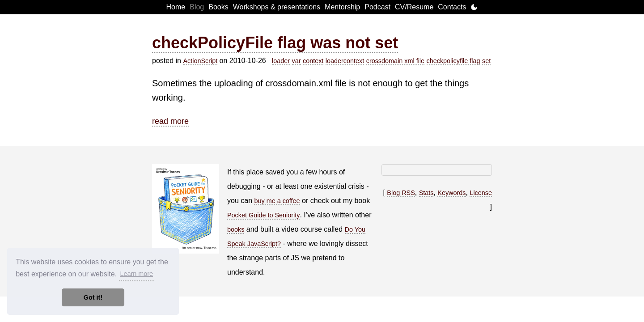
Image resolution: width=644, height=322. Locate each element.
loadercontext (345, 61)
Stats (426, 193)
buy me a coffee (277, 201)
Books (218, 7)
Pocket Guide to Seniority (263, 215)
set (486, 61)
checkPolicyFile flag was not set (275, 43)
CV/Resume (414, 7)
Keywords (451, 193)
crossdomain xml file (395, 61)
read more (170, 121)
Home (176, 7)
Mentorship (342, 7)
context (313, 61)
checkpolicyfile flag (453, 61)
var (297, 61)
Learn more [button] (136, 274)
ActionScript (200, 61)
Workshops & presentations (277, 7)
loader (281, 61)
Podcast (377, 7)
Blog (197, 7)
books (236, 229)
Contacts (452, 7)
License (481, 193)
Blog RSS (401, 193)
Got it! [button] (93, 297)
